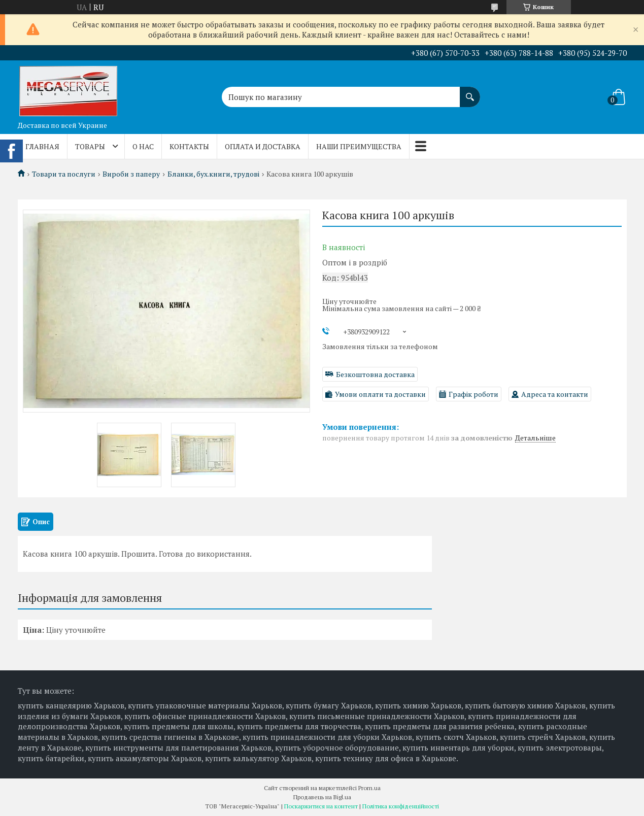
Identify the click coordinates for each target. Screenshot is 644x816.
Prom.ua (369, 788)
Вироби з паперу (131, 174)
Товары (90, 146)
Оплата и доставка (263, 146)
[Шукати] (470, 92)
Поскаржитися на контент (321, 806)
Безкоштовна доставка (375, 374)
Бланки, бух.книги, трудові (213, 174)
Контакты (189, 146)
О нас (143, 146)
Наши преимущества (359, 146)
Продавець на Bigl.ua (322, 797)
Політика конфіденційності (401, 806)
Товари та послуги (64, 174)
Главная (42, 146)
